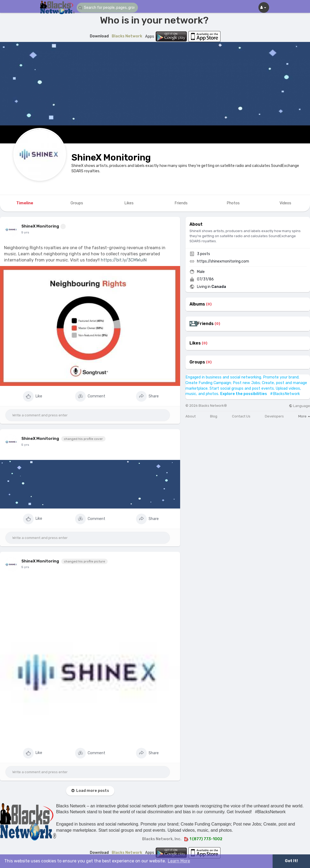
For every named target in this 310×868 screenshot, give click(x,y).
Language (299, 406)
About (191, 416)
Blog (214, 416)
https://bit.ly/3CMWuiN (124, 260)
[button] (109, 8)
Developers (274, 416)
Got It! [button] (291, 861)
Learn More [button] (179, 861)
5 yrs (25, 232)
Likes (195, 343)
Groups (197, 362)
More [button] (304, 416)
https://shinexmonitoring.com (223, 261)
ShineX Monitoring (111, 157)
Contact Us (241, 416)
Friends (205, 324)
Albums (197, 304)
